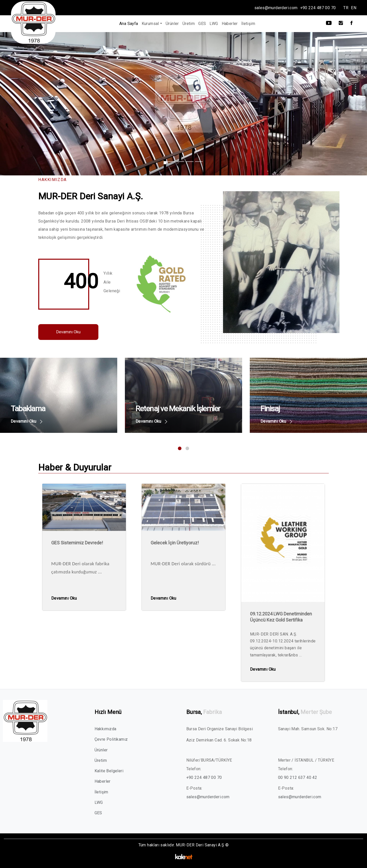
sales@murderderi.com (276, 8)
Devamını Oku (68, 332)
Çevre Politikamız (111, 739)
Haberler (230, 24)
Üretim (189, 24)
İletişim (248, 24)
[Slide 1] (165, 163)
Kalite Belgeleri (109, 771)
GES (202, 24)
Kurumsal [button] (150, 24)
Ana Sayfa (129, 24)
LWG (214, 24)
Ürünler (172, 24)
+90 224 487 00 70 (318, 8)
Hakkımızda (106, 729)
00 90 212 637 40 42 (298, 777)
